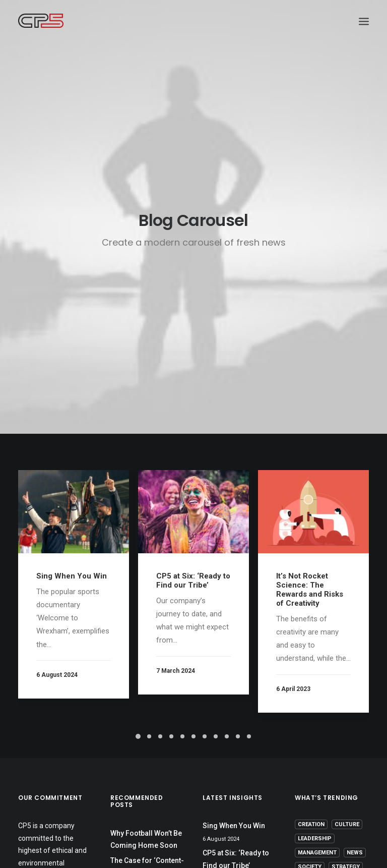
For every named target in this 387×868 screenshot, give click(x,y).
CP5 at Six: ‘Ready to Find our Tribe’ (193, 581)
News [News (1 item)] (355, 853)
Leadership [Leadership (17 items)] (315, 838)
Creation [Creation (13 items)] (311, 824)
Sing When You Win (72, 576)
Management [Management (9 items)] (317, 853)
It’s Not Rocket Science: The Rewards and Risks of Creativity (310, 590)
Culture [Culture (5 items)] (347, 824)
